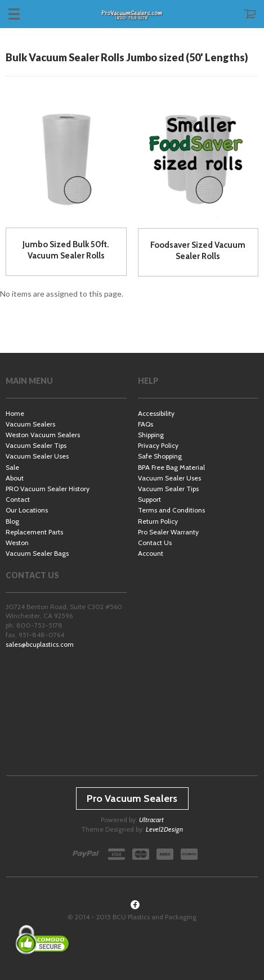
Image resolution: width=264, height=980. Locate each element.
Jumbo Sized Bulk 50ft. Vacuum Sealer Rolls (66, 250)
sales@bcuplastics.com (40, 644)
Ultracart (151, 820)
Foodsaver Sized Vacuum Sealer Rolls (198, 251)
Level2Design (164, 829)
